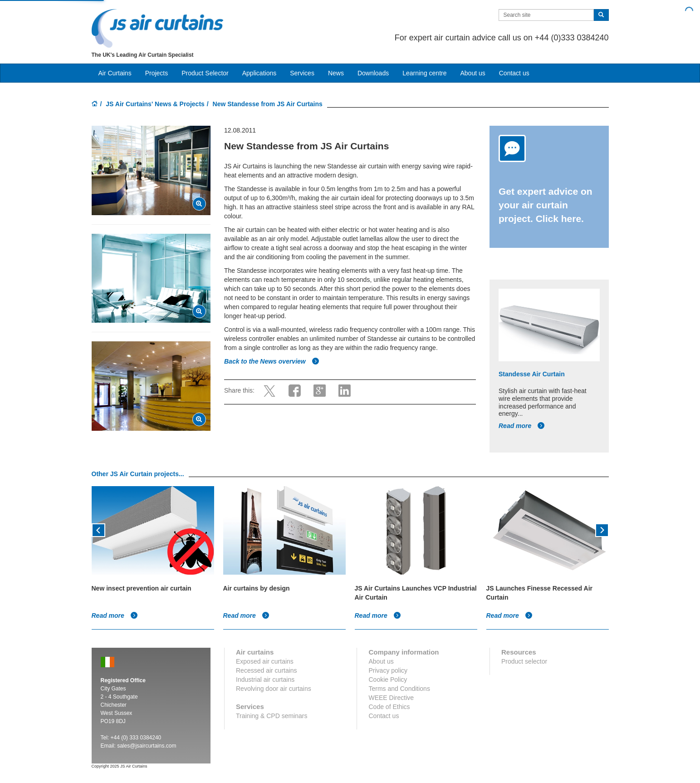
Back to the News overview (272, 361)
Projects (157, 73)
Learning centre (424, 73)
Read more (522, 426)
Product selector (524, 661)
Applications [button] (259, 73)
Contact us (514, 73)
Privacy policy (388, 670)
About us (472, 73)
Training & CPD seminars (272, 716)
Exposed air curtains (265, 661)
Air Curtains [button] (115, 73)
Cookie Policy (388, 680)
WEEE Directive (391, 698)
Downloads (373, 73)
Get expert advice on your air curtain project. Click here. (546, 205)
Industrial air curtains (265, 680)
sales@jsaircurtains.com (147, 746)
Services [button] (302, 73)
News (336, 73)
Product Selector (205, 73)
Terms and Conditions (399, 689)
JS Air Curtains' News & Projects (155, 104)
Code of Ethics (389, 707)
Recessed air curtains (267, 670)
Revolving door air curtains (274, 689)
